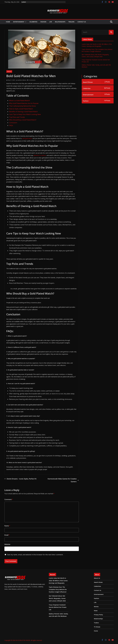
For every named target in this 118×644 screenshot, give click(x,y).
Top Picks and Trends (17, 117)
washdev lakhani (22, 80)
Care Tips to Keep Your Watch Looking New (25, 114)
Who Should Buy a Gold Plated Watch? (23, 120)
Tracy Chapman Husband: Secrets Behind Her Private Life (58, 607)
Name (7, 526)
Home (8, 22)
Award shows (98, 582)
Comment (9, 499)
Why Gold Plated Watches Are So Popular (24, 103)
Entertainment (19, 22)
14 (107, 101)
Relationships (60, 22)
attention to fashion (40, 155)
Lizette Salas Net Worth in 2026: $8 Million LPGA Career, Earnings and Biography (58, 581)
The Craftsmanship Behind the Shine (22, 106)
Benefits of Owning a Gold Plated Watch (23, 112)
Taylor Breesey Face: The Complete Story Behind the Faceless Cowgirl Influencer (58, 589)
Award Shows (88, 82)
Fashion (43, 22)
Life (51, 22)
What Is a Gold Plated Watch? (20, 101)
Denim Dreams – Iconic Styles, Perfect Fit (20, 479)
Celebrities (33, 22)
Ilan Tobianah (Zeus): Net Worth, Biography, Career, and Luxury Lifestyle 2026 (57, 598)
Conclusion (13, 123)
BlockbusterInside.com (37, 584)
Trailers (71, 22)
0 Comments (31, 80)
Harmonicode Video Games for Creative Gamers (63, 480)
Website (7, 544)
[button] (25, 22)
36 (107, 88)
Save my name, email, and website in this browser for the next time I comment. (35, 555)
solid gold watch (27, 138)
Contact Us (82, 22)
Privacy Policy (98, 615)
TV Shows (97, 627)
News (96, 611)
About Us (97, 578)
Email (7, 535)
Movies (96, 607)
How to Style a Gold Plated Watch (21, 109)
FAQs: (11, 125)
